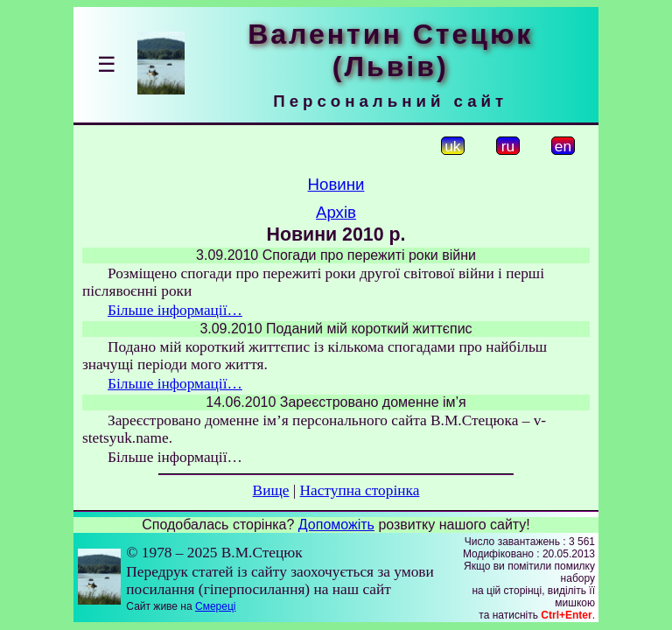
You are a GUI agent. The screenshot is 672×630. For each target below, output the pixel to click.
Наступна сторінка (360, 490)
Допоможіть (336, 525)
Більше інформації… (175, 310)
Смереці (215, 606)
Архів (336, 212)
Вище (271, 490)
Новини (336, 184)
